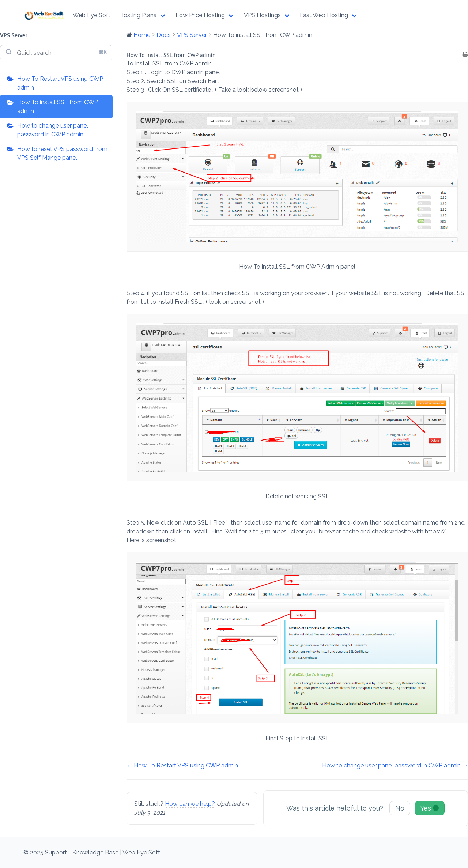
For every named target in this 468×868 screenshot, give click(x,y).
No (400, 808)
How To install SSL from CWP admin (58, 107)
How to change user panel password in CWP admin (53, 130)
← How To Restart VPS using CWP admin (182, 765)
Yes (430, 808)
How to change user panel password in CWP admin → (395, 765)
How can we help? (190, 804)
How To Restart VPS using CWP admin (60, 83)
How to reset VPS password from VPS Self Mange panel (62, 153)
